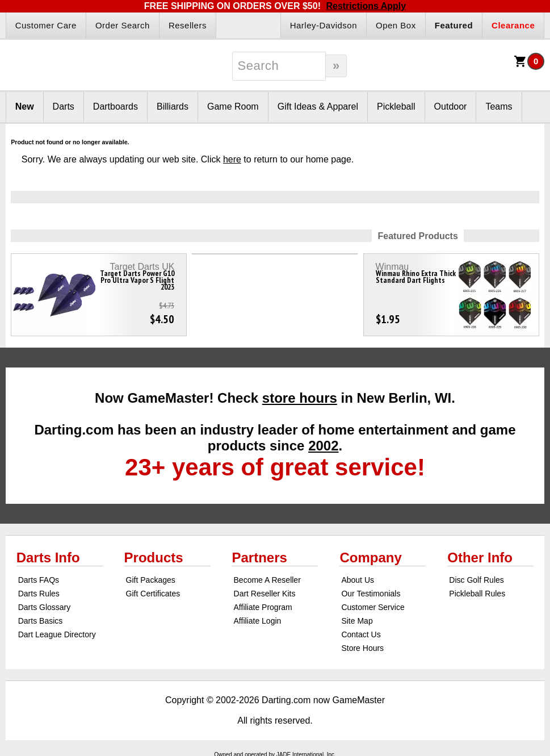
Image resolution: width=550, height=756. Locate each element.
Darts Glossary (45, 607)
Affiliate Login (258, 621)
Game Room (233, 106)
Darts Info (48, 557)
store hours (300, 398)
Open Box (396, 25)
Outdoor (451, 106)
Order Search (123, 25)
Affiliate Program (263, 607)
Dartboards (116, 106)
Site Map (357, 621)
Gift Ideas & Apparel (318, 106)
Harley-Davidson (324, 25)
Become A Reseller (267, 580)
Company (370, 557)
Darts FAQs (39, 580)
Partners (259, 557)
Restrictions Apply (366, 6)
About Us (358, 580)
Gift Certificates (153, 594)
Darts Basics (41, 621)
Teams (499, 106)
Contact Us (361, 634)
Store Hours (362, 648)
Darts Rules (39, 594)
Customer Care (46, 25)
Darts (64, 106)
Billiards (173, 106)
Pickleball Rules (477, 594)
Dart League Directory (57, 634)
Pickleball (396, 106)
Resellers (188, 25)
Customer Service (373, 607)
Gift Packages (151, 580)
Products (154, 557)
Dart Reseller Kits (265, 594)
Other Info (480, 557)
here (232, 159)
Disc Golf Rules (476, 580)
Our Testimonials (371, 594)
